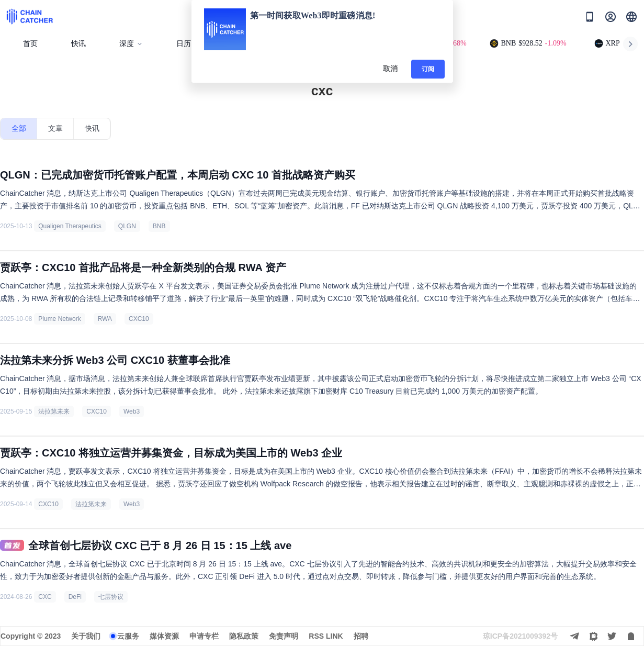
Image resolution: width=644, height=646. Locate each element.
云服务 (128, 636)
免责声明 (284, 636)
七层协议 (111, 597)
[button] (631, 17)
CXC (45, 597)
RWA (105, 319)
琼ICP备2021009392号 (520, 636)
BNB (159, 226)
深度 (131, 44)
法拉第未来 (54, 411)
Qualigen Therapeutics (70, 226)
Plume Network (59, 319)
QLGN (127, 226)
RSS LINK (326, 636)
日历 (184, 44)
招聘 (361, 636)
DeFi (75, 597)
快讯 (78, 44)
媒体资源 (164, 636)
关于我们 (86, 636)
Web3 (132, 411)
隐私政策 (244, 636)
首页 (30, 44)
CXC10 (139, 319)
